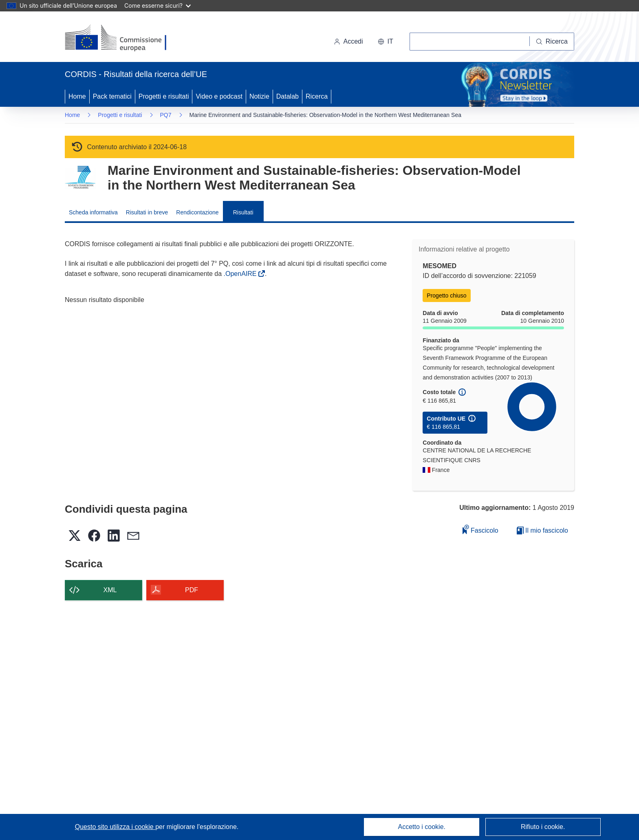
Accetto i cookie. (422, 827)
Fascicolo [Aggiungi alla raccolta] (480, 529)
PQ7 (166, 115)
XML (110, 590)
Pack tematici (112, 96)
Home (77, 96)
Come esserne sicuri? (158, 6)
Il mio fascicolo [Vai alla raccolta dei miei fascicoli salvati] (542, 530)
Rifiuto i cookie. (543, 827)
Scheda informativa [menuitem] (93, 212)
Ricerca (317, 96)
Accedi (348, 41)
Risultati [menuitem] (243, 212)
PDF (192, 590)
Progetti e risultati (164, 96)
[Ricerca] (552, 42)
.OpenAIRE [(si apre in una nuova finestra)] (241, 274)
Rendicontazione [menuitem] (197, 212)
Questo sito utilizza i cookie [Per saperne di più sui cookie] (115, 827)
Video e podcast (219, 96)
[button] (386, 42)
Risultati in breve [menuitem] (147, 212)
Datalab (288, 96)
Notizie (259, 96)
